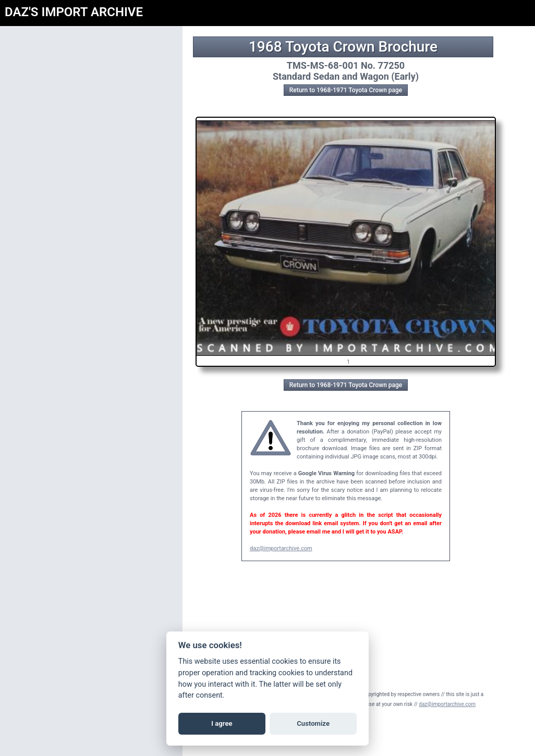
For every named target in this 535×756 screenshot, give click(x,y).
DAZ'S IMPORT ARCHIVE (74, 12)
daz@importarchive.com (281, 548)
